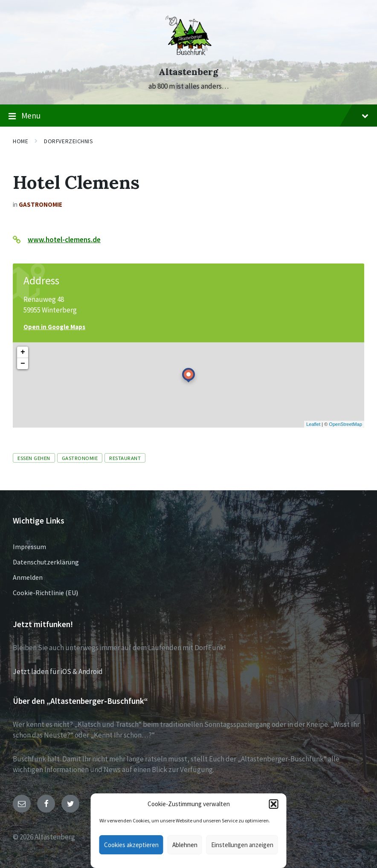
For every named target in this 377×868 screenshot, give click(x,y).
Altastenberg (188, 72)
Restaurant (125, 458)
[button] (274, 804)
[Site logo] (188, 56)
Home (20, 141)
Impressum (29, 547)
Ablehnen (185, 845)
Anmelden (28, 577)
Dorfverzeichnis (68, 141)
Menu (188, 116)
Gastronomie (41, 204)
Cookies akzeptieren (131, 845)
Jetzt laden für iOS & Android (58, 671)
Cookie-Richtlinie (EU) (45, 593)
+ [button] (23, 352)
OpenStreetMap (345, 424)
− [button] (23, 364)
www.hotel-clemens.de (64, 240)
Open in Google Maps (54, 327)
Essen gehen (34, 458)
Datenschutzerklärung (46, 562)
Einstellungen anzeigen (242, 845)
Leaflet (313, 424)
